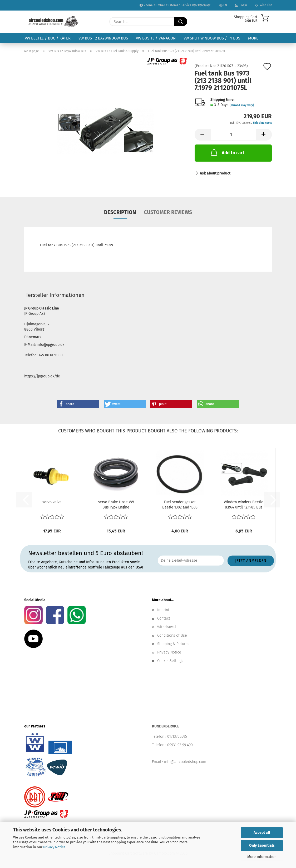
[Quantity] (233, 135)
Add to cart (227, 152)
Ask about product (215, 173)
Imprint (163, 610)
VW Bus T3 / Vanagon (156, 38)
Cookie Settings (170, 661)
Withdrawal (167, 627)
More (253, 38)
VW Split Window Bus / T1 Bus (212, 38)
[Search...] (181, 22)
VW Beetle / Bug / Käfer (48, 38)
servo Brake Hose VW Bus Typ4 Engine (116, 505)
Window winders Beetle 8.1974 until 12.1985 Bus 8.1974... (244, 505)
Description (120, 212)
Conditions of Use (172, 635)
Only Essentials (262, 845)
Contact (164, 618)
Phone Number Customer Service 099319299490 (176, 5)
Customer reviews (168, 212)
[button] (203, 135)
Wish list (263, 5)
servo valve (52, 502)
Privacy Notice (54, 847)
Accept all (262, 833)
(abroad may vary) (242, 105)
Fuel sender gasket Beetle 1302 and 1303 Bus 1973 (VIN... (180, 505)
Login (241, 5)
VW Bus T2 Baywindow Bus (103, 38)
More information (262, 857)
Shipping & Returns (173, 644)
